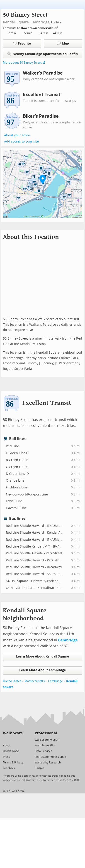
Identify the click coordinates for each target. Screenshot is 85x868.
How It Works (11, 751)
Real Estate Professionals (51, 757)
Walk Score (13, 733)
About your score (17, 135)
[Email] (20, 739)
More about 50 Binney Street (22, 63)
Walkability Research (48, 763)
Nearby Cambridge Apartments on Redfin (43, 54)
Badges (39, 768)
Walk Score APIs (45, 745)
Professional (46, 733)
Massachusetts (35, 681)
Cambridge (40, 22)
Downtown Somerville (38, 28)
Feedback (9, 768)
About (7, 745)
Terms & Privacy (13, 763)
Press (6, 757)
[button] (43, 179)
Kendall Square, (16, 22)
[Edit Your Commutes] (56, 27)
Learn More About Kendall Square (42, 657)
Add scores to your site (21, 141)
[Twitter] (6, 739)
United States (12, 681)
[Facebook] (13, 739)
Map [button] (63, 43)
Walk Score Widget (46, 740)
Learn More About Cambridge (42, 670)
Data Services (43, 751)
